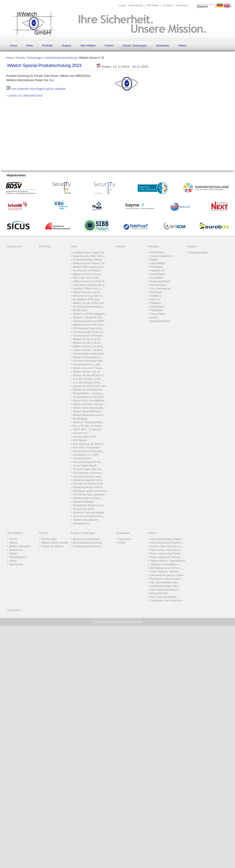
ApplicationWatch (160, 321)
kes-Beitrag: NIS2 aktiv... (87, 299)
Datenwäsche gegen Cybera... (168, 575)
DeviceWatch (158, 314)
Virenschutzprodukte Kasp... (89, 354)
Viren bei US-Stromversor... (89, 516)
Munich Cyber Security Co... (167, 546)
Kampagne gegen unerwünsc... (91, 491)
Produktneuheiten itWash (88, 260)
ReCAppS (156, 292)
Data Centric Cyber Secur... (166, 550)
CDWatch (156, 296)
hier (51, 80)
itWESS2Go (157, 252)
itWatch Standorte (20, 546)
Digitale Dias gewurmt (86, 520)
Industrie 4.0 (80, 433)
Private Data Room (161, 256)
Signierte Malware (83, 502)
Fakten (13, 553)
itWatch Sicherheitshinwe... (89, 390)
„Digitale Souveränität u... (165, 564)
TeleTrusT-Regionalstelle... (88, 422)
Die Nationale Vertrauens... (89, 473)
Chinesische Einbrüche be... (89, 505)
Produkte (47, 46)
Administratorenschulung (61, 58)
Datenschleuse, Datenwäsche (168, 561)
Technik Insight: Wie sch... (88, 469)
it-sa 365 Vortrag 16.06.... (88, 382)
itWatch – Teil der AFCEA (88, 317)
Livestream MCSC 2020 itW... (90, 386)
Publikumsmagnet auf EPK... (90, 321)
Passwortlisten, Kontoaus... (89, 393)
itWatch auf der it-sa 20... (87, 292)
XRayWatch (157, 307)
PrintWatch (157, 310)
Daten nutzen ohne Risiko (165, 553)
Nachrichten (16, 564)
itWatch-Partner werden (55, 543)
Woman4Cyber (159, 593)
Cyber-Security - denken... (166, 572)
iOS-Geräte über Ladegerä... (90, 494)
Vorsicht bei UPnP (84, 509)
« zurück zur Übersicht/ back (24, 96)
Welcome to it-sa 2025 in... (88, 296)
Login (122, 5)
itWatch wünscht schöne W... (90, 281)
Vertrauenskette (82, 458)
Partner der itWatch (52, 546)
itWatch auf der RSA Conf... (89, 325)
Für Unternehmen (161, 289)
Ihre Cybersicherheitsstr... (165, 590)
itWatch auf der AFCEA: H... (89, 375)
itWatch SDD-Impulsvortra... (89, 267)
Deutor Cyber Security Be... (89, 408)
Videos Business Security (88, 451)
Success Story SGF (84, 437)
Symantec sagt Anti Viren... (89, 480)
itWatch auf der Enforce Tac (89, 263)
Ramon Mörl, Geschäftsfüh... (90, 401)
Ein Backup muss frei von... (166, 568)
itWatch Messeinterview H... (89, 415)
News (30, 46)
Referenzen (16, 550)
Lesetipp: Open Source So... (89, 252)
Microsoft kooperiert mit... (88, 462)
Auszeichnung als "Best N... (89, 444)
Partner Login (49, 539)
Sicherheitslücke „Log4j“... (88, 364)
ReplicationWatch (160, 281)
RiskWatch (156, 267)
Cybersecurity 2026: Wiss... (89, 256)
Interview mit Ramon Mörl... (89, 361)
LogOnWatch (158, 263)
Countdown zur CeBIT (86, 455)
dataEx (154, 317)
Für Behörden (158, 285)
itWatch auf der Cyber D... (88, 274)
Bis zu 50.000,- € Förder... (88, 426)
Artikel (13, 561)
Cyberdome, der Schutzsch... (167, 600)
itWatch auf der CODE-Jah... (90, 303)
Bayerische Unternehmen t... (167, 579)
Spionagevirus (81, 523)
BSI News (153, 5)
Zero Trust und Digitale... (165, 597)
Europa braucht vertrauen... (89, 335)
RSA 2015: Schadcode (86, 447)
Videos (182, 46)
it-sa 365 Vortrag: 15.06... (88, 379)
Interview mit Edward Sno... (89, 484)
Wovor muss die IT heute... (89, 368)
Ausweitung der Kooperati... (89, 332)
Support (67, 46)
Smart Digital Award (84, 466)
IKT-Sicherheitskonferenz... (89, 307)
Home (14, 46)
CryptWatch (157, 278)
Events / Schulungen (135, 46)
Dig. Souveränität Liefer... (165, 582)
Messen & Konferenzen (87, 539)
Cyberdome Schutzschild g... (90, 285)
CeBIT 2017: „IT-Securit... (88, 429)
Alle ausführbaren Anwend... (167, 543)
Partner (109, 46)
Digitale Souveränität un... (88, 357)
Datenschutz (136, 5)
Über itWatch (88, 46)
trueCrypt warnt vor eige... (88, 476)
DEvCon (155, 299)
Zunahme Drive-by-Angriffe (89, 513)
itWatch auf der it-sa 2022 (88, 346)
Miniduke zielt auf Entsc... (88, 498)
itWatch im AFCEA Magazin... (90, 314)
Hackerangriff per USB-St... (89, 487)
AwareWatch (158, 274)
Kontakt (167, 5)
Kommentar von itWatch (87, 270)
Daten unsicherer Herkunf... (89, 404)
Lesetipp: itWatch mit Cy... (88, 289)
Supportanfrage (198, 252)
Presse (13, 539)
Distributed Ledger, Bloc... (165, 586)
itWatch (13, 543)
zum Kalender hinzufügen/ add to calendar (36, 89)
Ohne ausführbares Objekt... (167, 539)
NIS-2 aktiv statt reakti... (87, 278)
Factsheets (125, 539)
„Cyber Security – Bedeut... (89, 350)
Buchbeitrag (80, 419)
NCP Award (80, 440)
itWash (154, 260)
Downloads (163, 46)
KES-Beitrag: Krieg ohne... (88, 328)
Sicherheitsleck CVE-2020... (89, 397)
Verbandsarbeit (18, 557)
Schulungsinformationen (87, 546)
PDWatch (156, 303)
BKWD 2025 (80, 310)
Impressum (182, 5)
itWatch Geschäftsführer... (88, 411)
